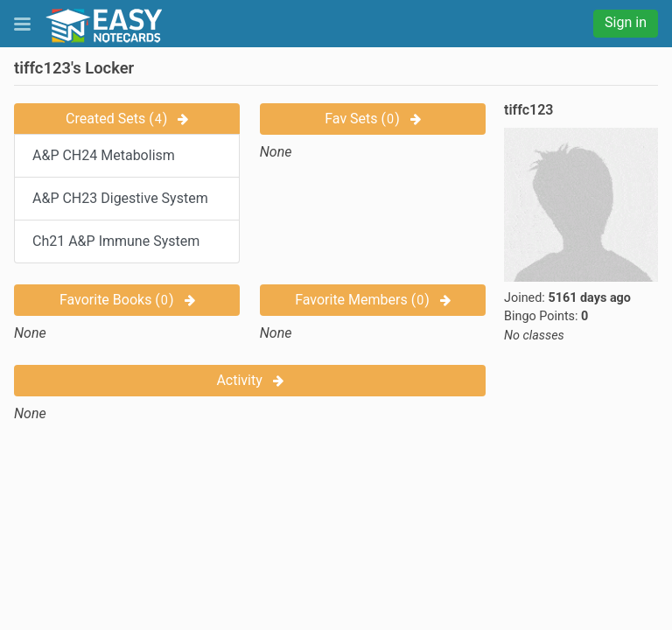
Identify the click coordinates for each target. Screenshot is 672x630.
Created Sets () (127, 119)
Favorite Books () (127, 300)
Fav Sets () (372, 119)
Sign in (626, 22)
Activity (249, 380)
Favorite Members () (373, 300)
